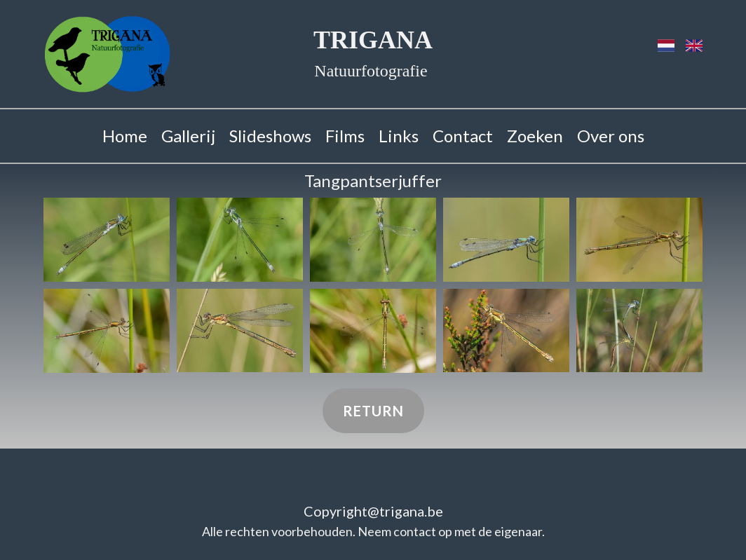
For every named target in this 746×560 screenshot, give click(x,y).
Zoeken (535, 136)
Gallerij (188, 136)
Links (399, 136)
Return (373, 411)
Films (345, 136)
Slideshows (270, 136)
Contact (463, 136)
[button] (107, 240)
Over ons (611, 136)
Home (125, 136)
